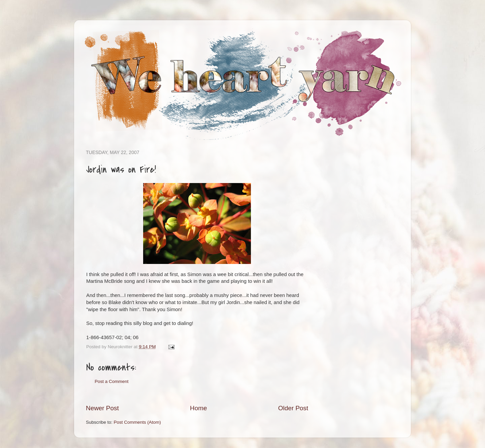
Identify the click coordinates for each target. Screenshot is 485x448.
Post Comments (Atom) (137, 422)
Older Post (293, 408)
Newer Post (102, 408)
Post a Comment (112, 381)
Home (198, 408)
